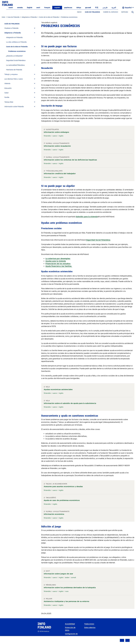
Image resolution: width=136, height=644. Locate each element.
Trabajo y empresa (11, 74)
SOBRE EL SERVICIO (111, 12)
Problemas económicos (17, 51)
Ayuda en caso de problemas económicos (62, 500)
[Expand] (35, 28)
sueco (55, 136)
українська (68, 8)
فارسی (105, 8)
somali (73, 578)
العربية (114, 8)
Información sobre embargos (56, 132)
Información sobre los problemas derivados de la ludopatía (70, 588)
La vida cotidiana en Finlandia (16, 42)
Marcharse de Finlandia (14, 70)
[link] (7, 3)
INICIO (79, 12)
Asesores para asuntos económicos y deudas (63, 487)
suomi (11, 8)
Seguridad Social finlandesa (16, 60)
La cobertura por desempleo (58, 259)
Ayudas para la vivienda (56, 261)
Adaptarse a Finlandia (13, 33)
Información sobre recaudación (57, 146)
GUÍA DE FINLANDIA (92, 12)
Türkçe (79, 8)
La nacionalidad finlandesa (15, 65)
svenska (20, 8)
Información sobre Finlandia (14, 107)
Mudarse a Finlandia (11, 28)
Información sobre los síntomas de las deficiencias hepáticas (70, 160)
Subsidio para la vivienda (87, 217)
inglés (61, 136)
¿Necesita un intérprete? (14, 56)
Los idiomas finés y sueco (14, 79)
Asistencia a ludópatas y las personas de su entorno (67, 601)
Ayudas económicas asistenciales (58, 389)
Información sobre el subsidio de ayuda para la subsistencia (70, 403)
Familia (7, 97)
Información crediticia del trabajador (60, 174)
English (30, 8)
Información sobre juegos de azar (58, 574)
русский (88, 8)
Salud (6, 93)
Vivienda (7, 84)
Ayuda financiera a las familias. (59, 266)
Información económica (54, 514)
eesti (38, 8)
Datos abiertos (90, 628)
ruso (67, 591)
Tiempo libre (9, 102)
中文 (97, 8)
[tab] (21, 28)
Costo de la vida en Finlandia (17, 47)
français (47, 8)
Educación (8, 88)
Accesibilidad (70, 624)
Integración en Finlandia (14, 37)
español (57, 8)
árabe (67, 578)
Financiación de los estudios (58, 264)
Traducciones (89, 624)
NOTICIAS (125, 12)
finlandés (47, 136)
